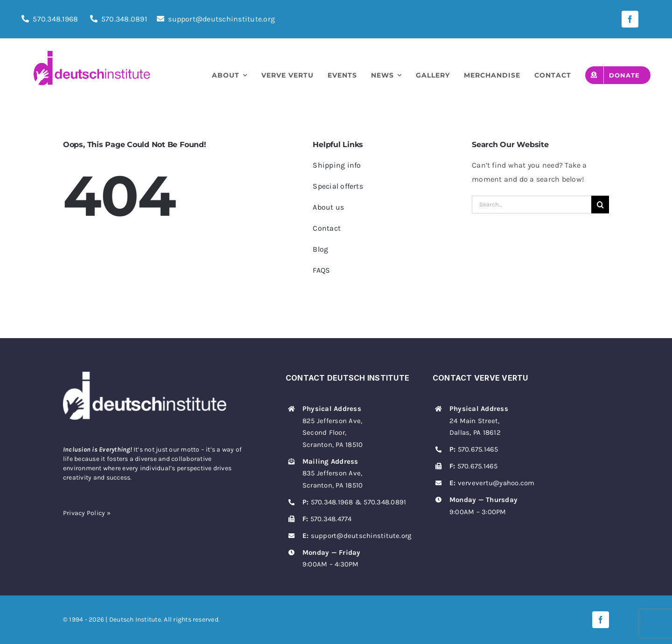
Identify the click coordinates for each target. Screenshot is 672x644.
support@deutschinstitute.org (216, 19)
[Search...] (532, 205)
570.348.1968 (55, 19)
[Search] (600, 205)
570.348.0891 (124, 19)
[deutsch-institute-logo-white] (145, 375)
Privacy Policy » (87, 513)
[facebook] (630, 19)
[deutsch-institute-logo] (92, 54)
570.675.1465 (478, 449)
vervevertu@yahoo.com (496, 483)
